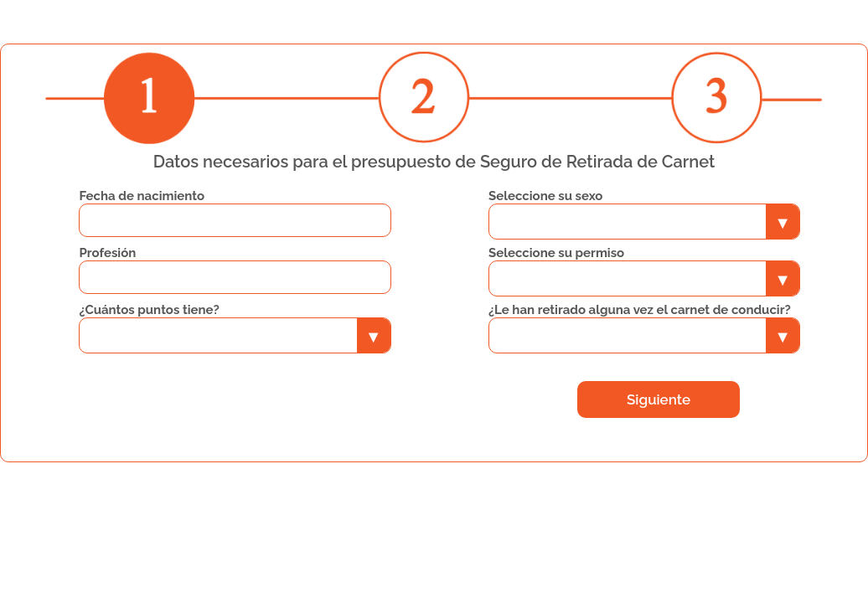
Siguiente (659, 399)
